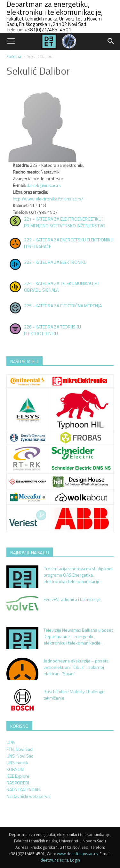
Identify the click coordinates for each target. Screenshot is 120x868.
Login (75, 860)
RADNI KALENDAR (23, 789)
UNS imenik (17, 763)
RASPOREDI (18, 783)
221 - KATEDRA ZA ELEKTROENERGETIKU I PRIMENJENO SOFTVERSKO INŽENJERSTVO (65, 222)
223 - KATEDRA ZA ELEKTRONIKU (55, 262)
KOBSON (15, 769)
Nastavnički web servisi (29, 796)
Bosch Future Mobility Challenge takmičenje (74, 695)
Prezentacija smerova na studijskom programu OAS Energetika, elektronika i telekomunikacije (78, 575)
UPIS (11, 742)
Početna (14, 57)
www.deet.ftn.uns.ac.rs (77, 854)
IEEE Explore (18, 776)
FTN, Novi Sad (20, 749)
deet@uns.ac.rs (54, 860)
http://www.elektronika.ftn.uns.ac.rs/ (48, 199)
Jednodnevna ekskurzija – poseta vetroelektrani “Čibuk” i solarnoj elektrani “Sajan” (76, 667)
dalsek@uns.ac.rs (44, 185)
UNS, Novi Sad (20, 756)
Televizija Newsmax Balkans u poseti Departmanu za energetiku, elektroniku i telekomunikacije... (79, 636)
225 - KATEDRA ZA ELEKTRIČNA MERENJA (63, 306)
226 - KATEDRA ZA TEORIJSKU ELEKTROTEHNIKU (52, 330)
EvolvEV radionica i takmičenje (72, 599)
